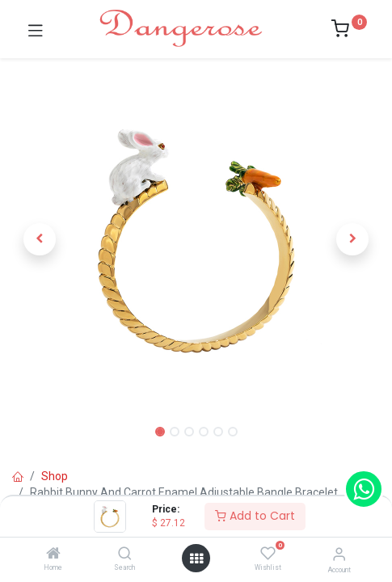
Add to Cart (255, 516)
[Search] (125, 555)
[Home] (53, 555)
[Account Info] (339, 554)
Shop (55, 476)
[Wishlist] (268, 554)
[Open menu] (196, 559)
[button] (40, 239)
